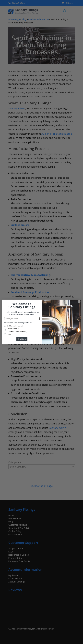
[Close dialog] (79, 302)
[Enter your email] (22, 319)
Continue (22, 339)
